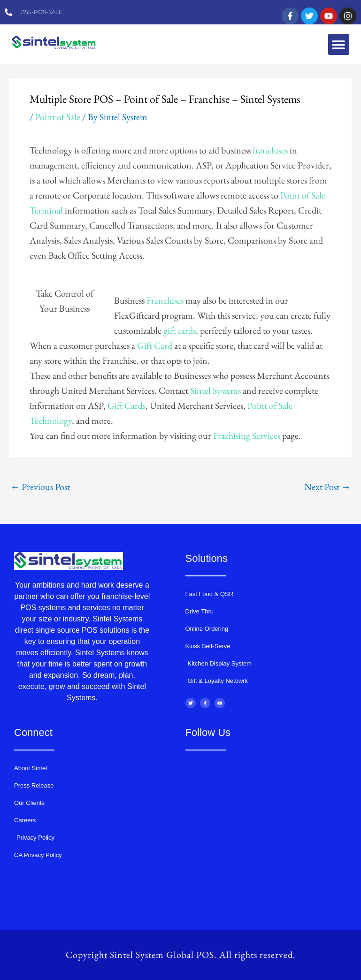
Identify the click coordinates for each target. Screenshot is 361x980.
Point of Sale (58, 117)
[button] (339, 44)
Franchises (165, 300)
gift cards (180, 330)
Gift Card (155, 345)
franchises (270, 150)
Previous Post (40, 487)
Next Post (327, 487)
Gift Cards (127, 406)
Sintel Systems (215, 390)
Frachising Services (247, 436)
